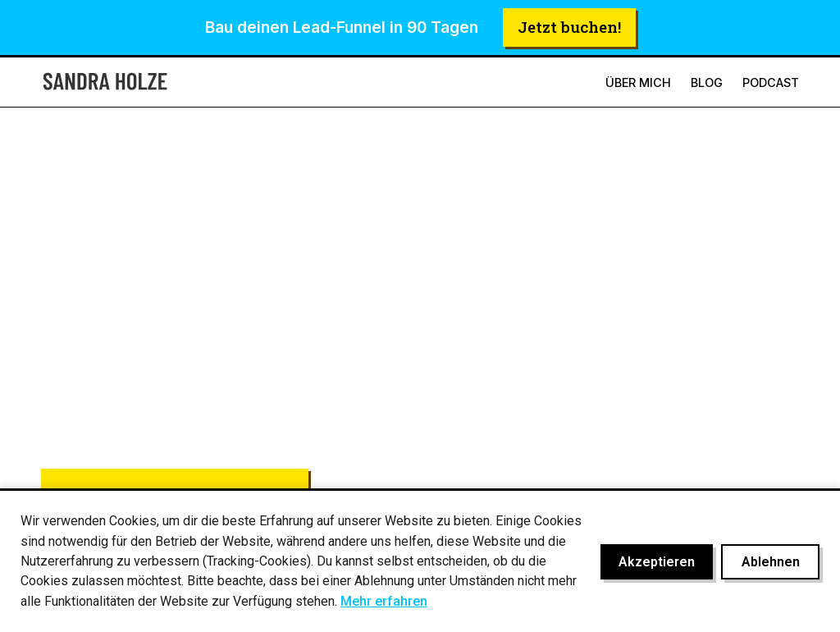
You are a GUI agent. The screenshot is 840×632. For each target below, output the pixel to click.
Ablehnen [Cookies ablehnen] (771, 562)
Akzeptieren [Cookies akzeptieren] (657, 562)
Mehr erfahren (384, 601)
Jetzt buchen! (569, 27)
